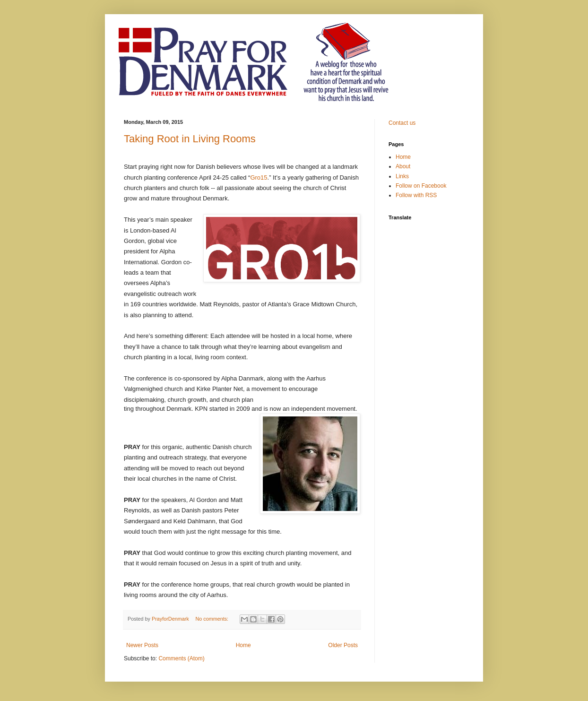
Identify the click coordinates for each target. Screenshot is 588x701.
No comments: (212, 619)
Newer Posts (142, 645)
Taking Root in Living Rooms (190, 139)
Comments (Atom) (181, 658)
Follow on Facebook (421, 186)
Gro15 (259, 177)
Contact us (402, 123)
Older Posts (343, 645)
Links (402, 176)
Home (243, 645)
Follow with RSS (416, 195)
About (403, 166)
